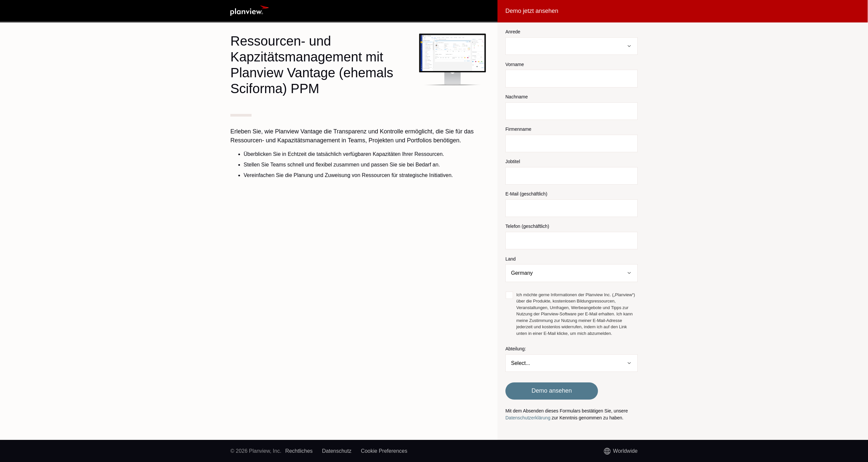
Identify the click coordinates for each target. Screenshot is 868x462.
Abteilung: (516, 349)
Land (511, 259)
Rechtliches (299, 451)
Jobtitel (513, 161)
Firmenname (518, 129)
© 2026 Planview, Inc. (256, 451)
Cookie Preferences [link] (384, 451)
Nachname (517, 97)
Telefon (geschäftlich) (527, 226)
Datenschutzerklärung (528, 418)
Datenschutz (337, 451)
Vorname (515, 64)
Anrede (513, 32)
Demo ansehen (552, 391)
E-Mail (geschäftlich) (526, 194)
